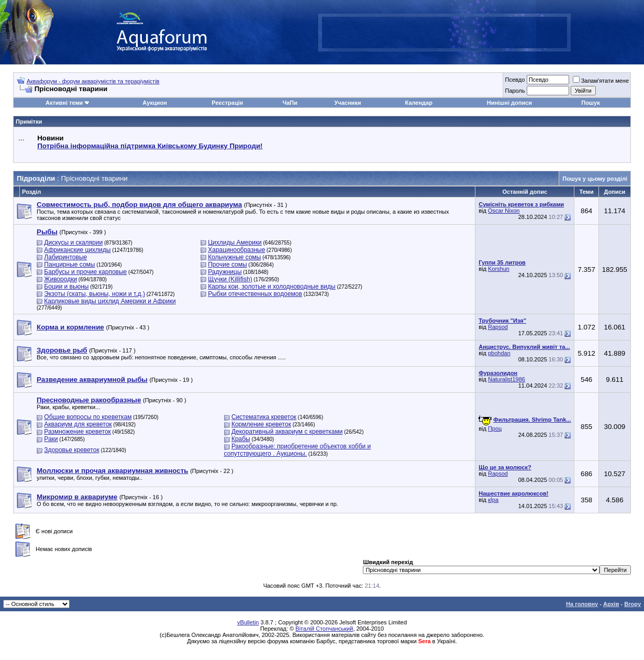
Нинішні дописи (509, 103)
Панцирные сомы (69, 265)
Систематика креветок (264, 417)
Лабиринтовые (65, 257)
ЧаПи (290, 103)
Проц (495, 428)
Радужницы (225, 272)
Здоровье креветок (71, 450)
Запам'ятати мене (601, 81)
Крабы (241, 439)
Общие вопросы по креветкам (88, 417)
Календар (419, 103)
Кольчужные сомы (234, 257)
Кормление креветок (261, 424)
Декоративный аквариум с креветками (287, 432)
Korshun (499, 269)
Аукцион (154, 103)
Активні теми (64, 103)
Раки (51, 439)
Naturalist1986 (507, 379)
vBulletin (248, 622)
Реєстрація (227, 103)
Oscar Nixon (504, 211)
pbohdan (499, 353)
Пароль (515, 91)
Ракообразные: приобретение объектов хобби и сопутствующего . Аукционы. (298, 450)
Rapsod (498, 327)
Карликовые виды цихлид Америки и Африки (110, 301)
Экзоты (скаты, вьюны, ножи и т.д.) (95, 294)
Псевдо (515, 80)
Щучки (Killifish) (230, 279)
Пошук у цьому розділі (595, 179)
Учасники (347, 103)
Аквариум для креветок (78, 424)
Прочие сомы (227, 265)
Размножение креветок (77, 432)
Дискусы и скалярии (73, 243)
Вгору (632, 604)
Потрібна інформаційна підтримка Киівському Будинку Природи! (150, 146)
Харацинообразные (236, 250)
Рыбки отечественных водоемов (255, 294)
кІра (493, 500)
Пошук (590, 103)
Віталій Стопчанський (324, 629)
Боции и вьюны (66, 287)
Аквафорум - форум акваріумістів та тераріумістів (93, 81)
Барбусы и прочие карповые (85, 272)
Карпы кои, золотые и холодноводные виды (271, 287)
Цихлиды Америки (235, 243)
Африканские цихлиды (77, 250)
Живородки (60, 279)
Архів (611, 604)
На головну (582, 604)
